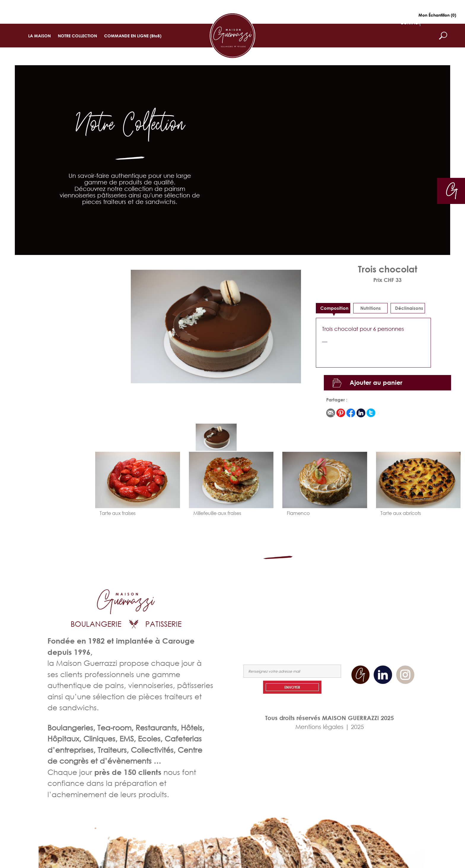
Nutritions (371, 308)
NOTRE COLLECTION (77, 36)
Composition (334, 308)
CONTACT (410, 23)
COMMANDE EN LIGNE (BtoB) (133, 36)
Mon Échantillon (437, 15)
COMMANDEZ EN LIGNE (344, 615)
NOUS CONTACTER (395, 615)
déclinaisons (409, 308)
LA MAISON (39, 36)
